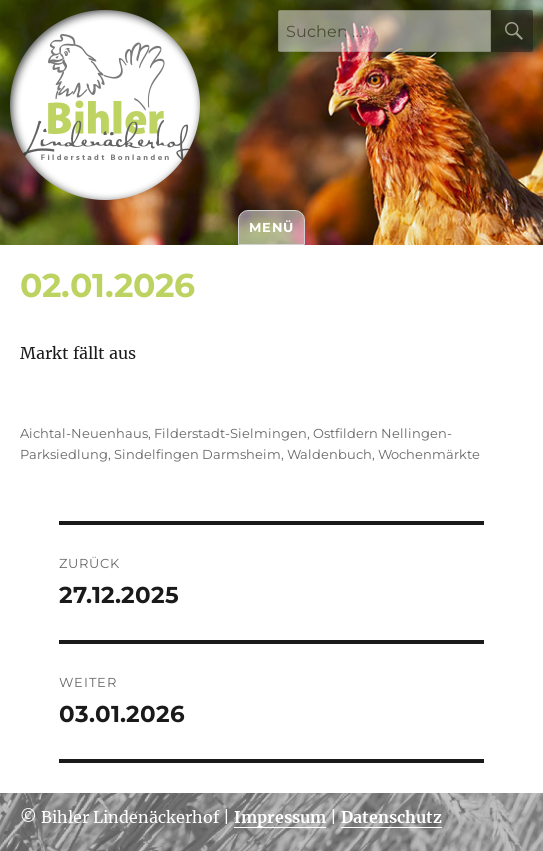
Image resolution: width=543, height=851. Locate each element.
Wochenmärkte (429, 454)
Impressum (280, 817)
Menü (271, 227)
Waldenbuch (329, 454)
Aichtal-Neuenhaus (84, 433)
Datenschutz (391, 817)
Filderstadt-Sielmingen (230, 433)
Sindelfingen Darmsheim (197, 454)
